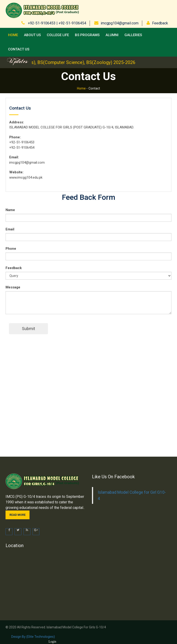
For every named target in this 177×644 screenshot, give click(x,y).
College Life (58, 35)
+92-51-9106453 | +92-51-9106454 (57, 23)
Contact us (19, 49)
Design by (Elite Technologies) (33, 637)
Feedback (160, 23)
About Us (32, 35)
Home (13, 35)
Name (10, 210)
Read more (18, 515)
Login (52, 642)
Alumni (112, 35)
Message (13, 287)
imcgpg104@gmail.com (120, 23)
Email (10, 229)
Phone (11, 249)
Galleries (133, 35)
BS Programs (87, 35)
